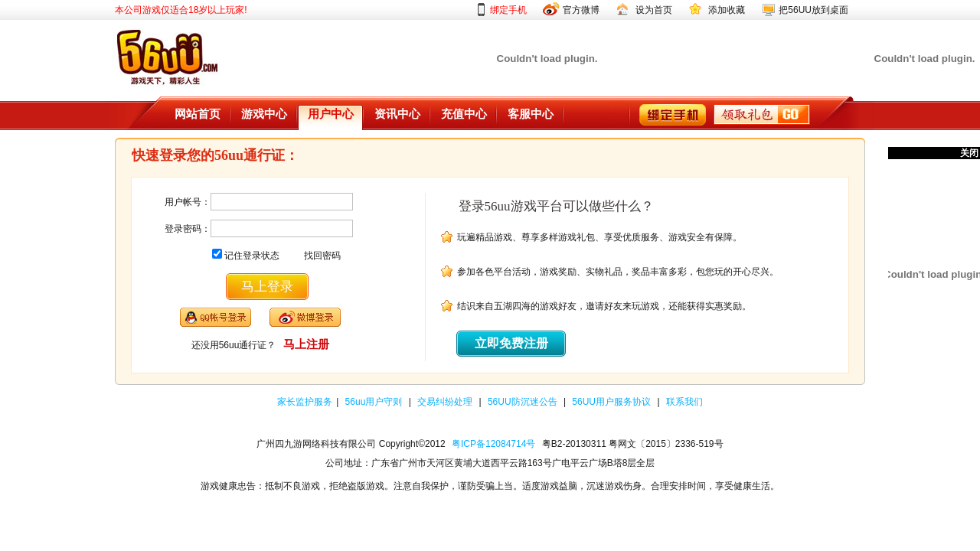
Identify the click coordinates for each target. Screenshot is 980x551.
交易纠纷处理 (446, 402)
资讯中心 (397, 114)
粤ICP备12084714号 (493, 444)
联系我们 (684, 402)
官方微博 (581, 10)
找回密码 (322, 256)
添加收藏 (727, 10)
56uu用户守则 (375, 402)
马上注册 (306, 344)
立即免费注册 (511, 343)
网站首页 (198, 114)
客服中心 (531, 114)
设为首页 (654, 10)
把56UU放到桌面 (813, 10)
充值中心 (464, 114)
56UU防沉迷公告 (524, 402)
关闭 (969, 153)
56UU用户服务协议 (612, 402)
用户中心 (331, 114)
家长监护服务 (305, 402)
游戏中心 (264, 114)
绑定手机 (508, 10)
